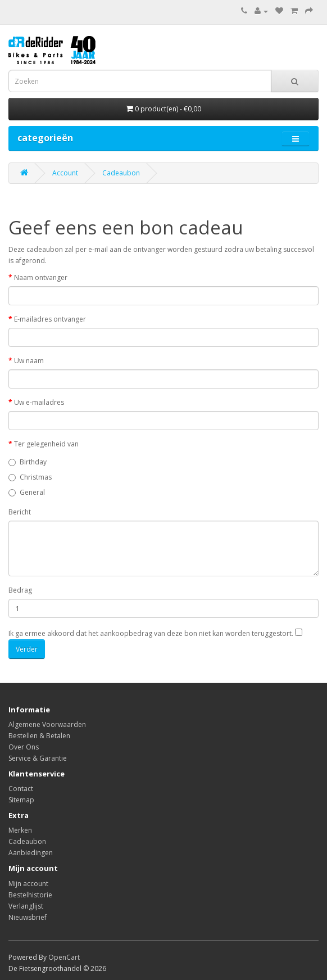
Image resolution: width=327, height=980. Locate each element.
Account (65, 173)
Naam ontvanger (41, 277)
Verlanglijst (26, 906)
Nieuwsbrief (28, 917)
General (27, 492)
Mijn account (28, 884)
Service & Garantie (38, 758)
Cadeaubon (121, 173)
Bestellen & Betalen (39, 736)
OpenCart (64, 957)
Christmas (30, 477)
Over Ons (24, 747)
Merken (20, 830)
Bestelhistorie (30, 895)
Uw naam (29, 361)
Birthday (28, 462)
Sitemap (21, 800)
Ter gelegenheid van (46, 444)
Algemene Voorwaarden (47, 724)
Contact (21, 789)
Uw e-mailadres (39, 402)
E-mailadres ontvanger (50, 319)
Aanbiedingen (31, 853)
